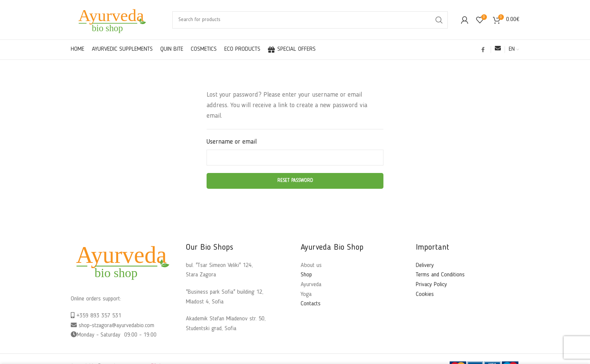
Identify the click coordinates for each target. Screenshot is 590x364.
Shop (306, 275)
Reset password (295, 181)
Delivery (425, 265)
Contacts (311, 304)
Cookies (425, 294)
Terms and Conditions (440, 275)
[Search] (310, 20)
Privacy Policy (431, 285)
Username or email (232, 142)
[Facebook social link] (483, 50)
